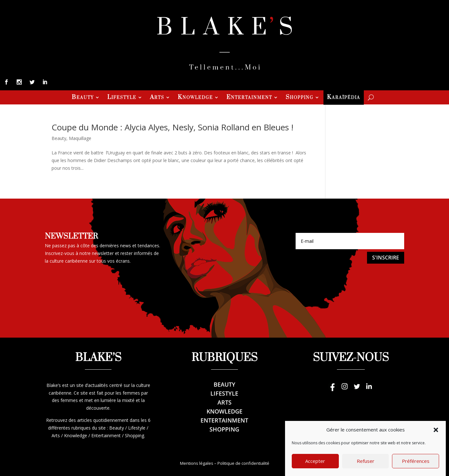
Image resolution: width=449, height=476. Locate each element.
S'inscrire (386, 258)
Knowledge (195, 98)
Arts (157, 98)
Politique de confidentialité (243, 463)
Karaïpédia (344, 98)
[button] (436, 439)
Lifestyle (122, 98)
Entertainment (249, 98)
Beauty (83, 98)
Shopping (300, 98)
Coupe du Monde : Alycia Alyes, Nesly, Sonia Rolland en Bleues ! (172, 127)
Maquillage (80, 138)
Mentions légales (197, 463)
